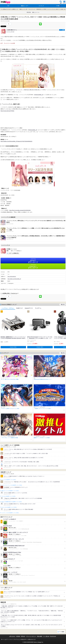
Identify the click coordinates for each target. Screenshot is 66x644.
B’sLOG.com (53, 636)
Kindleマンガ (19, 308)
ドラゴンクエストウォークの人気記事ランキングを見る (12, 485)
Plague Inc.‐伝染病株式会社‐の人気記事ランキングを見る (12, 502)
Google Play (33, 266)
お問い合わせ (12, 636)
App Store (33, 261)
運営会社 (23, 636)
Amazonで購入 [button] (13, 347)
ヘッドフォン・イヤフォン (8, 308)
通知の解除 (40, 636)
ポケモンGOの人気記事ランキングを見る (9, 507)
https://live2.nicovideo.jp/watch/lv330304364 (20, 210)
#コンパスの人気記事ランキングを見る (9, 480)
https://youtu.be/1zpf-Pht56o (7, 111)
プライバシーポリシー (31, 636)
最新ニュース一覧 (23, 9)
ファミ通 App (5, 2)
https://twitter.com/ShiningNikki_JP (14, 279)
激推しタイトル (36, 12)
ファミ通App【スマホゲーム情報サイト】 (9, 9)
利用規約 (18, 636)
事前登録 (29, 12)
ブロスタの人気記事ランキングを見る (8, 496)
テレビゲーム (38, 308)
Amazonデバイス (29, 308)
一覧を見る (62, 305)
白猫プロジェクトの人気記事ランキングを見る (10, 491)
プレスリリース (32, 9)
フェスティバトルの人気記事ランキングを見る (10, 513)
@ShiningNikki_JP (39, 95)
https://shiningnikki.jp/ (12, 277)
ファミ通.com (46, 636)
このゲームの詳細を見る (14, 253)
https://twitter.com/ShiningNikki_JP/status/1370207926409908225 (16, 141)
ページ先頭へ (62, 632)
